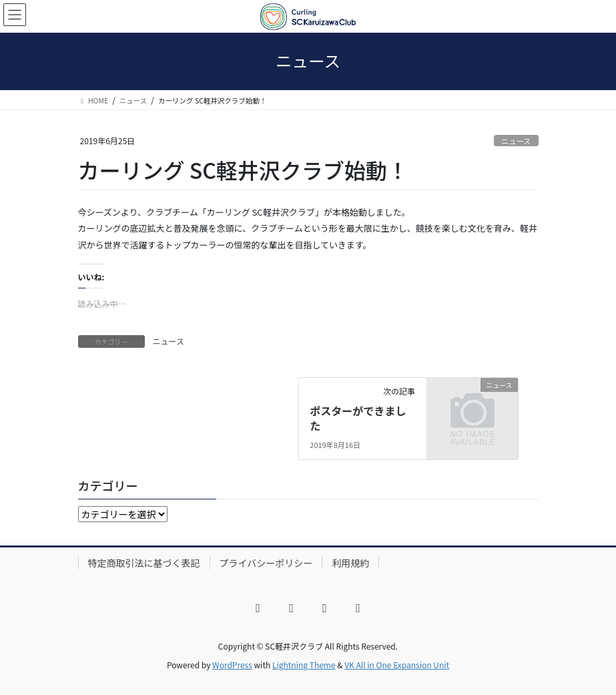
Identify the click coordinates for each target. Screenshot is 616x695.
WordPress (232, 665)
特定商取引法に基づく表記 (144, 563)
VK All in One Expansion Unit (397, 665)
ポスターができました (358, 418)
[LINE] (358, 608)
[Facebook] (258, 608)
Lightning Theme (304, 665)
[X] (292, 608)
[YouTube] (325, 608)
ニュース (516, 141)
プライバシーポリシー (266, 563)
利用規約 (350, 563)
